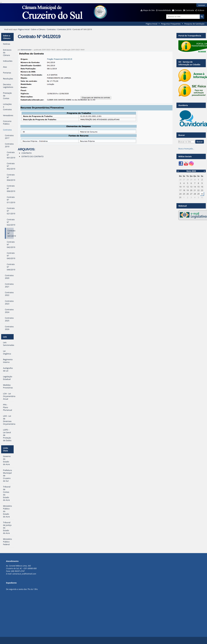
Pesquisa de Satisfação (194, 24)
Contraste (190, 10)
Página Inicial (152, 24)
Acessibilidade (164, 10)
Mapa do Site (149, 10)
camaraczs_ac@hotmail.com (24, 574)
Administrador (26, 50)
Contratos (51, 29)
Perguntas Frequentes (171, 24)
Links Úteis (5, 449)
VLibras (201, 10)
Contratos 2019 (64, 29)
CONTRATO (27, 153)
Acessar (202, 5)
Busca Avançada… (186, 149)
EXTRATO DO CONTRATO (32, 156)
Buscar (182, 135)
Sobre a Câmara (38, 29)
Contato (178, 10)
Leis (5, 337)
